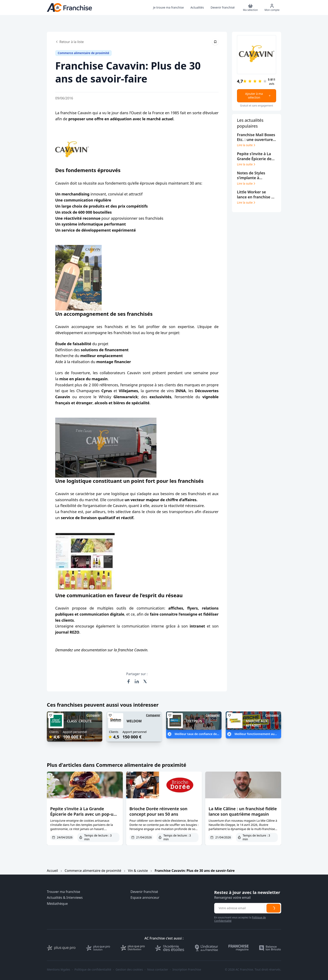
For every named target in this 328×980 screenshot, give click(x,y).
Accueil (52, 871)
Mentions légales (59, 970)
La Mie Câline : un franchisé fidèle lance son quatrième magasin (243, 811)
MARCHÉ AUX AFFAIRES (257, 723)
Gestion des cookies (129, 970)
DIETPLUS (194, 721)
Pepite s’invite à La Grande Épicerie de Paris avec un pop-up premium (83, 814)
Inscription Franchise (187, 970)
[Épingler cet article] (215, 42)
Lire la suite (247, 145)
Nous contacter (158, 970)
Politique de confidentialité (93, 970)
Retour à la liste (69, 42)
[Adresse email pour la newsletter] (240, 908)
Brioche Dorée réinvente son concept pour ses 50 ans (158, 811)
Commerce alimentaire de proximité (93, 871)
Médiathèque (57, 904)
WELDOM (134, 721)
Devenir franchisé (144, 892)
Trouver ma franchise (63, 892)
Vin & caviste (138, 871)
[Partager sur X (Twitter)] (145, 681)
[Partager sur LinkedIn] (137, 681)
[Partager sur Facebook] (128, 681)
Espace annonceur (145, 898)
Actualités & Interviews (65, 898)
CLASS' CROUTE (79, 721)
